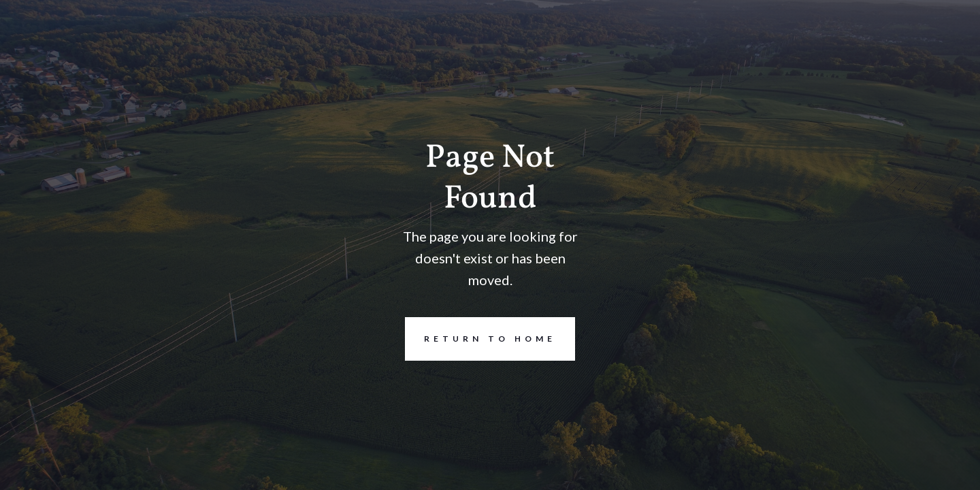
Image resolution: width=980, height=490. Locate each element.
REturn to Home (480, 339)
